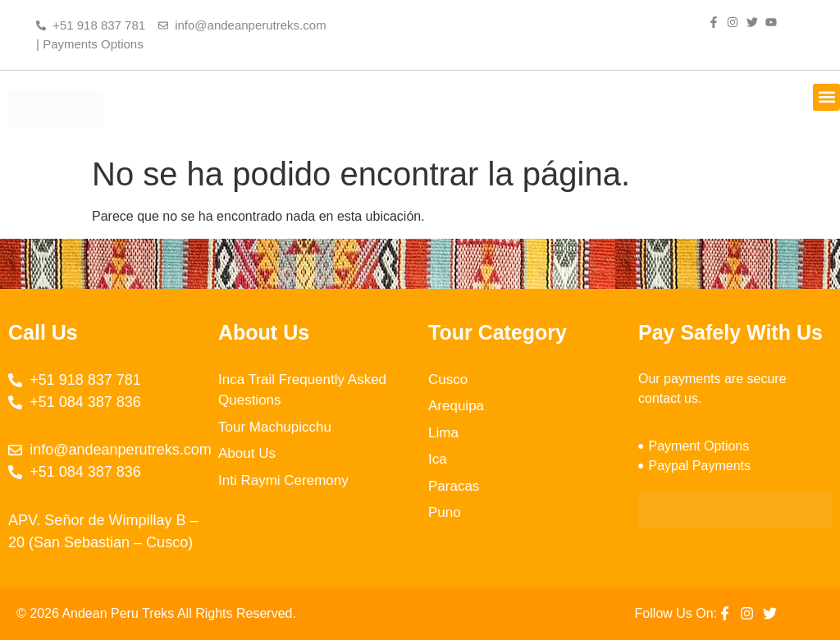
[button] (826, 97)
